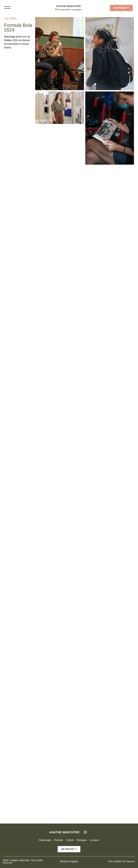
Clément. (131, 862)
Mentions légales (69, 861)
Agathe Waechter (68, 6)
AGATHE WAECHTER (64, 832)
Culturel (11, 19)
